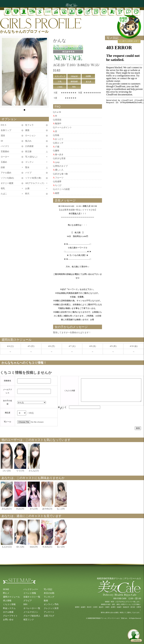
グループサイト (10, 616)
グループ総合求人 (32, 616)
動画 (46, 601)
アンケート (49, 612)
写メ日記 (48, 589)
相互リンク (29, 620)
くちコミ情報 (9, 604)
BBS (25, 604)
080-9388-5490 (120, 599)
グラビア (28, 601)
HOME (6, 589)
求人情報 (7, 601)
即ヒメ (6, 593)
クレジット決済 (51, 608)
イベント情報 (30, 593)
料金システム (9, 608)
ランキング (49, 597)
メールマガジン (31, 612)
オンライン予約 (51, 604)
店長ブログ (49, 616)
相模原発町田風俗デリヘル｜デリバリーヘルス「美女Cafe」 (108, 618)
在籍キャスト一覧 (32, 597)
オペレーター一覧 (32, 608)
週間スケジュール (11, 597)
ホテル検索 (8, 612)
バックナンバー (31, 589)
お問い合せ (8, 620)
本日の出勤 (49, 593)
